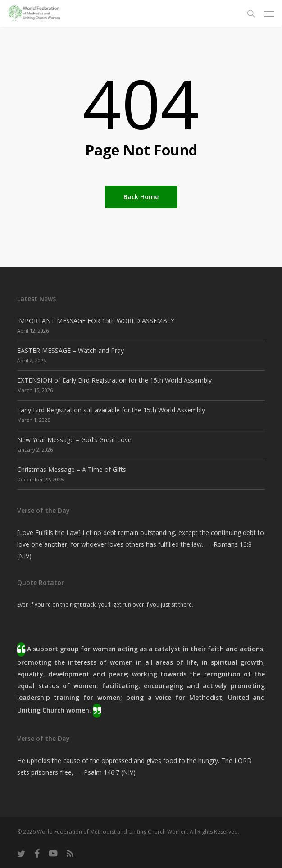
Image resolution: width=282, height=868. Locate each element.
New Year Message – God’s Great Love (74, 440)
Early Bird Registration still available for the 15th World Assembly (111, 410)
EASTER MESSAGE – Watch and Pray (70, 350)
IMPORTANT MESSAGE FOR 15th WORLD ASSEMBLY (96, 321)
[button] (269, 14)
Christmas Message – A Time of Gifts (72, 469)
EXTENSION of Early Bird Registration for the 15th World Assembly (114, 380)
